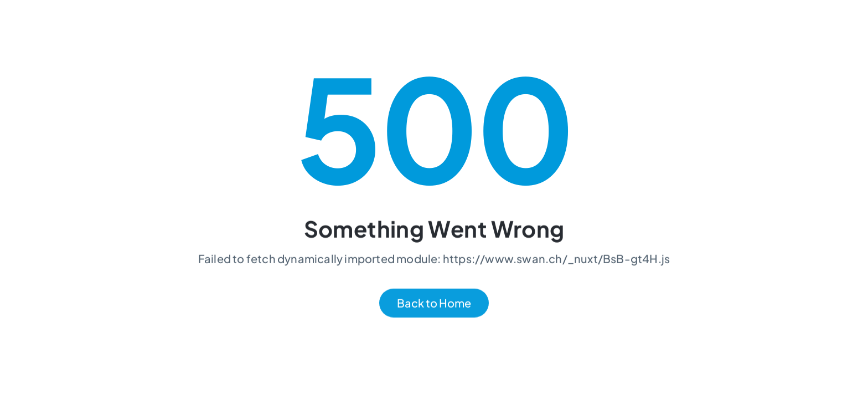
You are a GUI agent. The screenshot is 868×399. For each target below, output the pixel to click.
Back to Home (434, 303)
